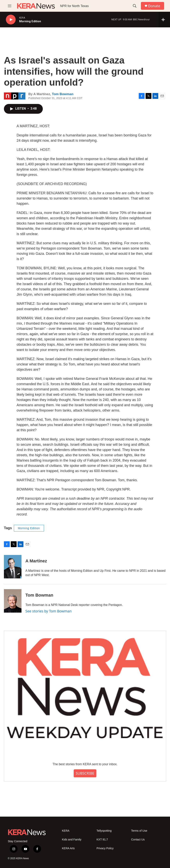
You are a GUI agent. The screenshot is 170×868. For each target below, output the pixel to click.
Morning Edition (29, 528)
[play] (11, 20)
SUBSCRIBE (85, 773)
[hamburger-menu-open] (10, 6)
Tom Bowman (63, 94)
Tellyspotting (104, 831)
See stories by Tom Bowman (49, 611)
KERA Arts (68, 848)
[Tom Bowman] (13, 601)
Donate (154, 6)
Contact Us (138, 840)
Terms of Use (139, 831)
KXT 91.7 (102, 840)
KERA (66, 831)
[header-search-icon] (135, 6)
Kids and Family (72, 840)
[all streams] (164, 20)
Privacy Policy (105, 848)
